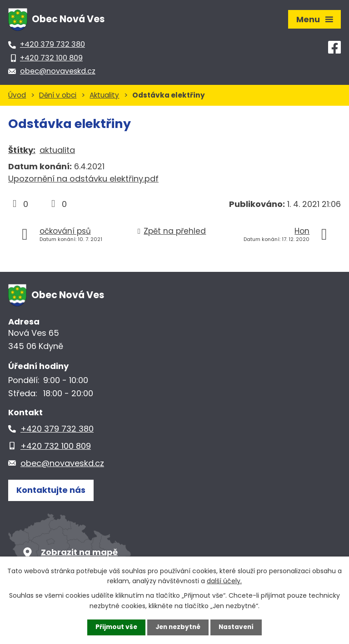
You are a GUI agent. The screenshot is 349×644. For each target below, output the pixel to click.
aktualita (57, 150)
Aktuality (104, 95)
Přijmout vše (114, 627)
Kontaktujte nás (51, 491)
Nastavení (238, 627)
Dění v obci (58, 95)
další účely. (224, 580)
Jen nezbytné (178, 627)
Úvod (17, 95)
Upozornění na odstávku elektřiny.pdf (83, 179)
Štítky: (22, 150)
